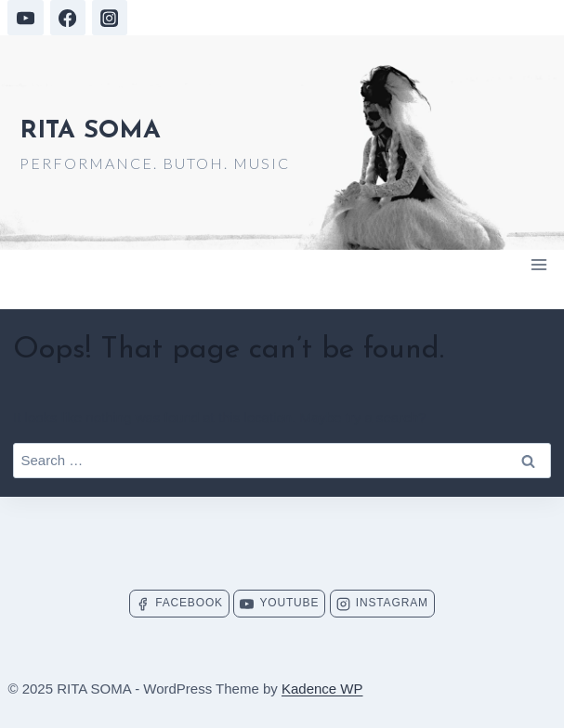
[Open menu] (539, 264)
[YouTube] (25, 18)
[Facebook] (68, 18)
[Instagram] (110, 18)
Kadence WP (322, 689)
